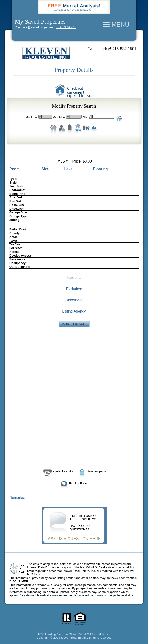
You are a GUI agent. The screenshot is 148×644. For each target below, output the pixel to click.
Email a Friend (74, 483)
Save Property (92, 471)
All (45, 117)
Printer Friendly (58, 471)
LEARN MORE (66, 27)
